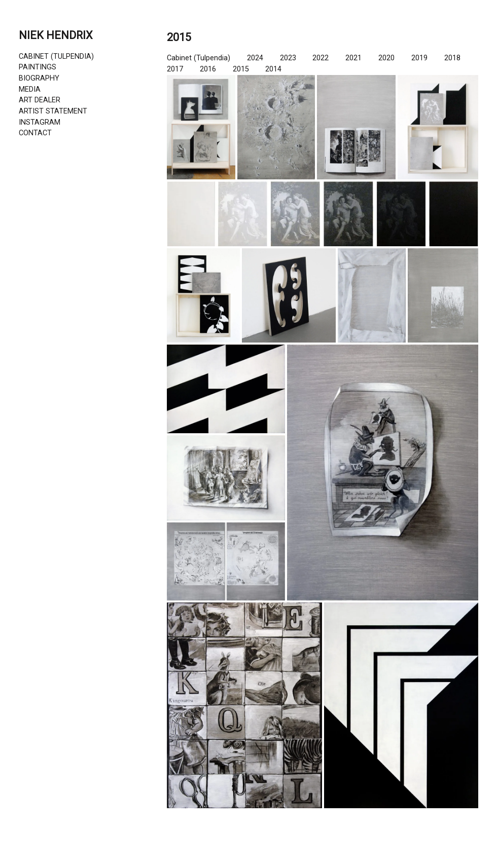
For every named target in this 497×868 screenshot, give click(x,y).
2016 (208, 69)
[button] (201, 127)
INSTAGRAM (40, 122)
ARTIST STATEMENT (53, 111)
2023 (288, 58)
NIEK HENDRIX (56, 35)
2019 (419, 58)
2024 (255, 58)
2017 (175, 69)
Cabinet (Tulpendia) (199, 58)
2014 (273, 69)
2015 (241, 69)
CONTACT (35, 133)
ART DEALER (40, 100)
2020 (386, 58)
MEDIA (30, 89)
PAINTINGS (38, 67)
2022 (321, 58)
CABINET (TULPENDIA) (56, 56)
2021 (353, 58)
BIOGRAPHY (39, 78)
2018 (452, 58)
